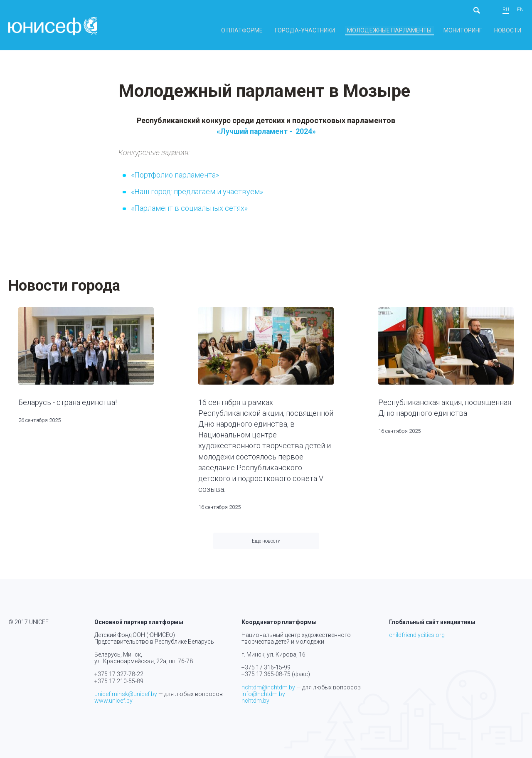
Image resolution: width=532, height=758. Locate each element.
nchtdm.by (255, 701)
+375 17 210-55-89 (119, 681)
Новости (511, 31)
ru (506, 10)
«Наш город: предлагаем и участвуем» (197, 195)
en (520, 10)
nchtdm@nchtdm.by (268, 687)
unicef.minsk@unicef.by (126, 694)
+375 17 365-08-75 (266, 674)
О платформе (284, 31)
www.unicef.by (113, 701)
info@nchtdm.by (263, 694)
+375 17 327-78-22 (119, 674)
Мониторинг (474, 31)
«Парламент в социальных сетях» (189, 211)
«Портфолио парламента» (175, 178)
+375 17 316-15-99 (266, 668)
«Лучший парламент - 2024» (267, 135)
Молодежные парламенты (410, 31)
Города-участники (337, 31)
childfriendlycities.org (417, 635)
